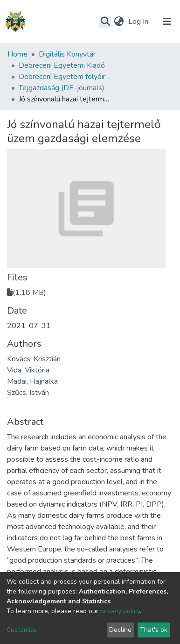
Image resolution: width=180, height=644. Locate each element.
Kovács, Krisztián (34, 359)
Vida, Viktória (28, 370)
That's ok (154, 630)
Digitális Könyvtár (67, 54)
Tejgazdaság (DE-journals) (62, 88)
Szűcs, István (28, 393)
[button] (119, 21)
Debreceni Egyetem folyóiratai (65, 77)
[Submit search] (105, 22)
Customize (22, 630)
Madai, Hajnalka (32, 381)
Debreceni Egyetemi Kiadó (62, 65)
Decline (120, 630)
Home (17, 54)
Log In (139, 21)
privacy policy (120, 611)
